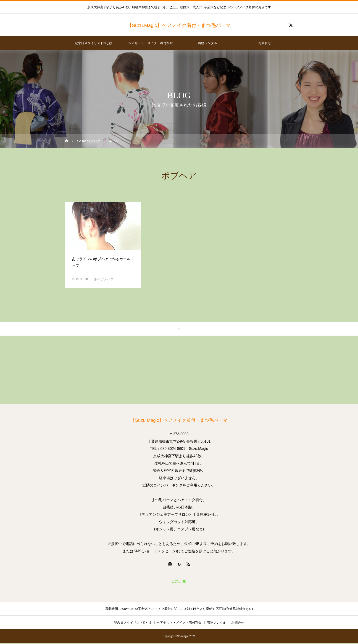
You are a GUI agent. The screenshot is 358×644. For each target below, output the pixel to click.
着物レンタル (208, 43)
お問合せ (265, 43)
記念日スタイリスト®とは (93, 43)
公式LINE (179, 582)
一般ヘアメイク (102, 279)
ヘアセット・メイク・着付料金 (150, 43)
